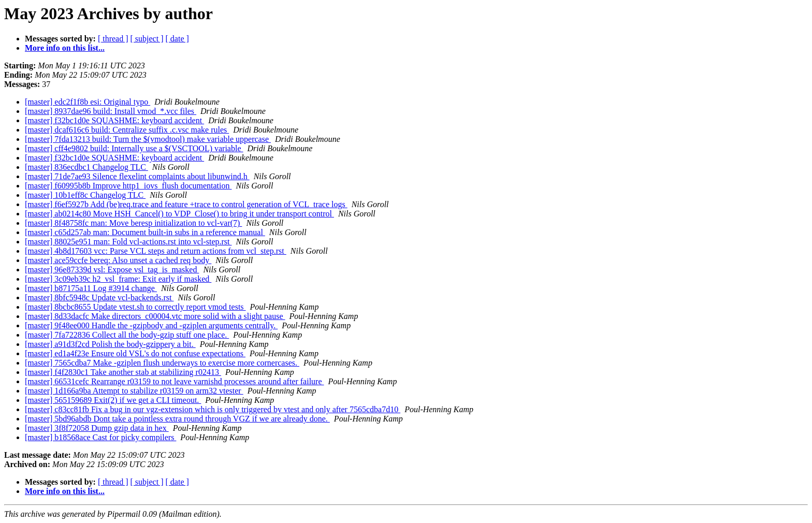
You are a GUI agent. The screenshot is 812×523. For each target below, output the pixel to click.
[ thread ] (113, 39)
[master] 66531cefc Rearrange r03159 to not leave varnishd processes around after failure (175, 381)
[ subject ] (147, 39)
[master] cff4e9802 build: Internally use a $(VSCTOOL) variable (134, 148)
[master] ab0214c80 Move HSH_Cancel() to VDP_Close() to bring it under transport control (179, 214)
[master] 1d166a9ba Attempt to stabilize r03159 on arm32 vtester (134, 391)
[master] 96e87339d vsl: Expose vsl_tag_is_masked (112, 270)
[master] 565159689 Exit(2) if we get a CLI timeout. (113, 400)
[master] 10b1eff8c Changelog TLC (85, 195)
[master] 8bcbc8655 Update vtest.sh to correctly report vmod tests (135, 307)
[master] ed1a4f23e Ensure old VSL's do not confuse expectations (135, 353)
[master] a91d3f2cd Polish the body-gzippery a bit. (110, 344)
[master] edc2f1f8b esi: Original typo (88, 102)
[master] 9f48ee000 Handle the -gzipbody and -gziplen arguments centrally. (151, 325)
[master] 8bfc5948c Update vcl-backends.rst (99, 297)
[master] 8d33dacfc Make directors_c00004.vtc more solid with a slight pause (155, 316)
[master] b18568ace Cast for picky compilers (100, 437)
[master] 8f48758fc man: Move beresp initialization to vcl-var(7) (133, 223)
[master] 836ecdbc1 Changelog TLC (86, 167)
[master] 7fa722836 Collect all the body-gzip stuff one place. (127, 335)
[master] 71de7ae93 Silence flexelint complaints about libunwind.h (137, 176)
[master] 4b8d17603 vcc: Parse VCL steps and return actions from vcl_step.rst (156, 251)
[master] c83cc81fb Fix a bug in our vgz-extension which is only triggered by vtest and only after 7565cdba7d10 (213, 409)
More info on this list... (65, 48)
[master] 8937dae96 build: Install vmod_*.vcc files (111, 111)
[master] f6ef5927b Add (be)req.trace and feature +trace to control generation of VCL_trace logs (186, 204)
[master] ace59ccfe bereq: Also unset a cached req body (118, 260)
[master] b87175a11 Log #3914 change (91, 288)
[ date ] (177, 39)
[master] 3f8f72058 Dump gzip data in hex (97, 428)
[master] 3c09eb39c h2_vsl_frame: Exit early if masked (118, 279)
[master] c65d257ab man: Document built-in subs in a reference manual (145, 232)
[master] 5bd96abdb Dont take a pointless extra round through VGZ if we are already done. (177, 419)
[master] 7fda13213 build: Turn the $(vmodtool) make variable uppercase (148, 139)
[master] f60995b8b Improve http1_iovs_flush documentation (128, 186)
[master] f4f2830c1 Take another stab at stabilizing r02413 (123, 372)
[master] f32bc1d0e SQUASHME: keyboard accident (114, 120)
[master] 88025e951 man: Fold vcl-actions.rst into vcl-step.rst (128, 242)
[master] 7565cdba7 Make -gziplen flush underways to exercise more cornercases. (162, 363)
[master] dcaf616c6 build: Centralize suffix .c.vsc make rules (127, 130)
